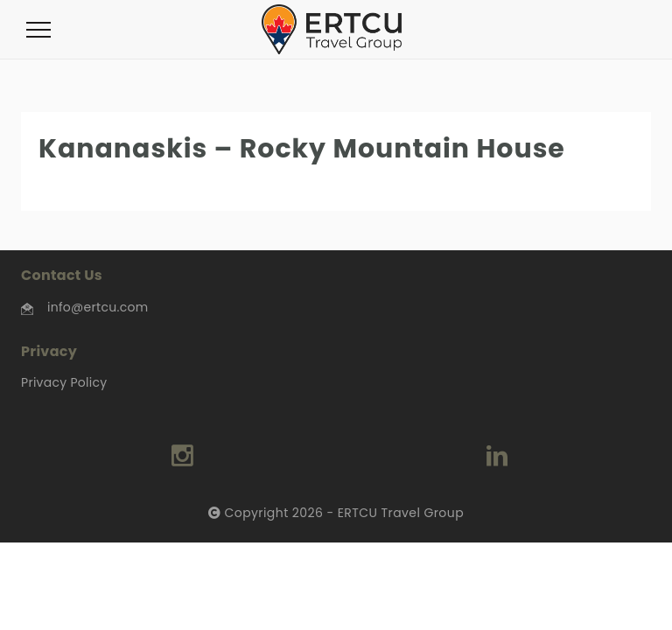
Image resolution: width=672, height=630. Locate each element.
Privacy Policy (64, 382)
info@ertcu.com (98, 307)
